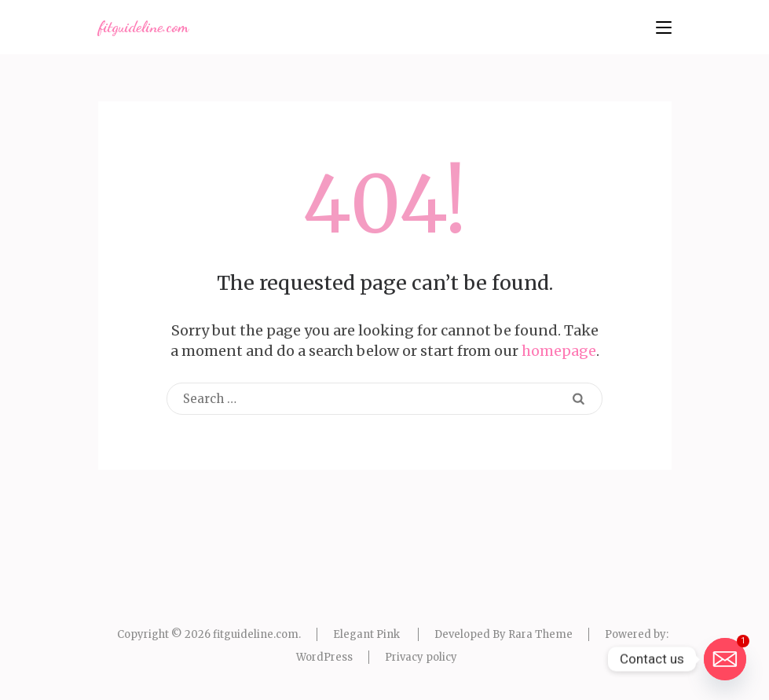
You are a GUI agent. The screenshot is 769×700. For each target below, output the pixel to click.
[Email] (725, 659)
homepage (559, 351)
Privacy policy (421, 657)
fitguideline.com (143, 27)
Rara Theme (540, 634)
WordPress (324, 657)
